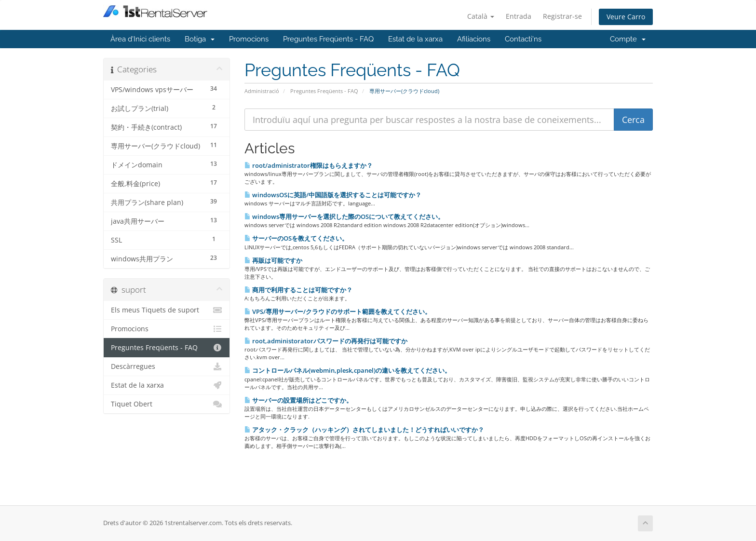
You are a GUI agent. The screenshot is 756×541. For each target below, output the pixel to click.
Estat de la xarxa (415, 39)
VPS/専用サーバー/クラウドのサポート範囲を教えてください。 (338, 311)
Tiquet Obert (167, 404)
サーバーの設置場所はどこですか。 (298, 400)
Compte (628, 39)
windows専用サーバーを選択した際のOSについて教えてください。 (344, 216)
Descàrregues (167, 366)
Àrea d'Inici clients (140, 39)
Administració (262, 91)
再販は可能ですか (273, 260)
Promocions (249, 39)
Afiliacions (474, 39)
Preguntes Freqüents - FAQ (328, 39)
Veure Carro (626, 17)
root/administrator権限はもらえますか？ (309, 165)
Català (481, 16)
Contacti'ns (523, 39)
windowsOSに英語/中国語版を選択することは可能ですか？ (333, 195)
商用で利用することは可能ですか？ (298, 290)
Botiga (200, 39)
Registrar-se (562, 16)
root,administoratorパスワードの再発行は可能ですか (326, 341)
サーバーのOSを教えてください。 (296, 238)
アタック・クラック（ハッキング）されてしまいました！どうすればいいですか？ (364, 430)
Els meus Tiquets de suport (167, 310)
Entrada (519, 16)
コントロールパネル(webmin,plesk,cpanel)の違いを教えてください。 (348, 370)
